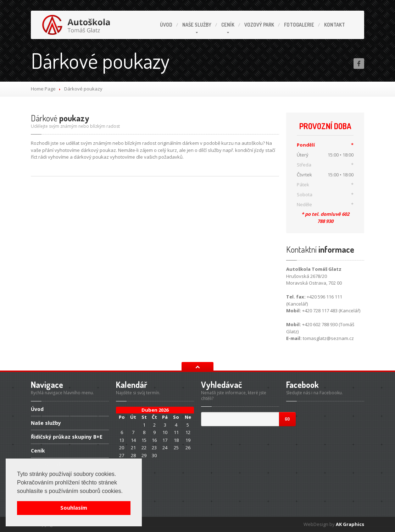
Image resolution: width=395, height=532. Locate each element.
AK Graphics (350, 524)
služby (197, 25)
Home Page (43, 89)
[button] (125, 492)
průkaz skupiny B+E (67, 437)
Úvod (166, 25)
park (259, 25)
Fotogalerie (299, 25)
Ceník (228, 25)
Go (287, 419)
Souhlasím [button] (74, 508)
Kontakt (335, 25)
